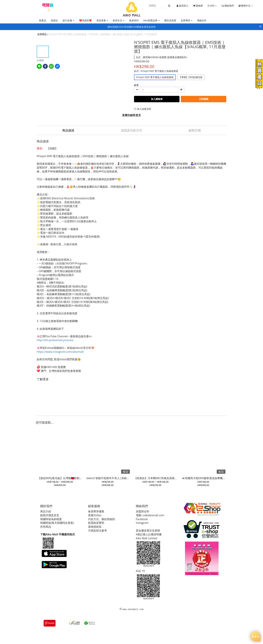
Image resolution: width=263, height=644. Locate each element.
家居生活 (119, 20)
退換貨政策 (95, 527)
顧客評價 (195, 130)
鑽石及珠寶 (170, 20)
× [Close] (260, 26)
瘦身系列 (134, 20)
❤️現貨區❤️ (85, 20)
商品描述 (68, 130)
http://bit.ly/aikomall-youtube (55, 340)
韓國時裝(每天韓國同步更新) (58, 523)
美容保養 (102, 20)
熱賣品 (54, 20)
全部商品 (42, 34)
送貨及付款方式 (131, 130)
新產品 (43, 20)
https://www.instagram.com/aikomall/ (60, 352)
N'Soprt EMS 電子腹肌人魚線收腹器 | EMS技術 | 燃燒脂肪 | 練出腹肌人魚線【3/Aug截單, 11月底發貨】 (103, 34)
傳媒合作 (202, 20)
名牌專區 (187, 20)
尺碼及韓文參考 (98, 531)
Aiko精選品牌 (151, 20)
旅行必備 (68, 20)
